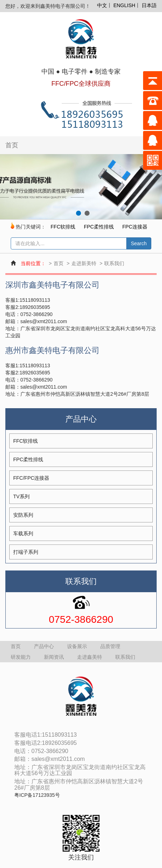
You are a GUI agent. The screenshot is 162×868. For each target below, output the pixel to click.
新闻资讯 (54, 657)
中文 (102, 5)
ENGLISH (124, 5)
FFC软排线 (63, 227)
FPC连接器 (135, 227)
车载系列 (23, 533)
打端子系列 (26, 552)
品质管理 (110, 646)
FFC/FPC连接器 (31, 478)
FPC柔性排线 (99, 227)
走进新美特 (84, 263)
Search (139, 243)
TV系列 (21, 496)
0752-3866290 (81, 620)
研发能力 (21, 657)
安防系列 (23, 515)
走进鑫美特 (90, 657)
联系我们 (114, 263)
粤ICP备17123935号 (37, 795)
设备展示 (77, 646)
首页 (12, 145)
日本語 (149, 5)
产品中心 (44, 646)
